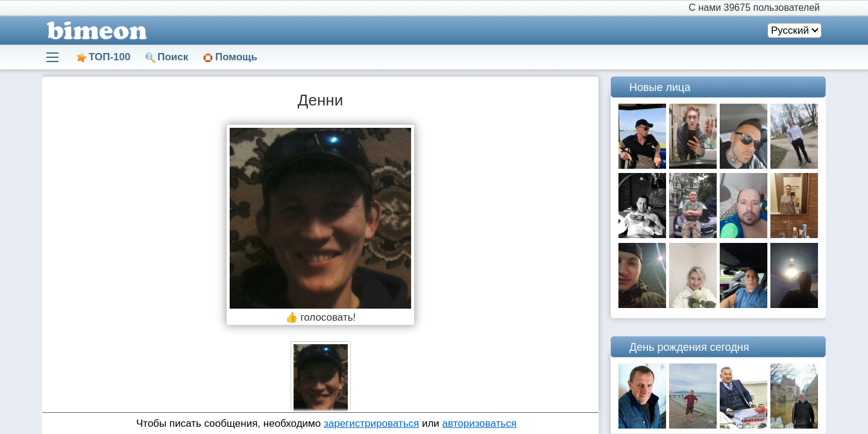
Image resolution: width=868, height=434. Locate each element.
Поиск (173, 57)
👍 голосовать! (321, 317)
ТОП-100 (109, 57)
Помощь (236, 57)
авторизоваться (480, 423)
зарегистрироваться (371, 423)
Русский (790, 30)
